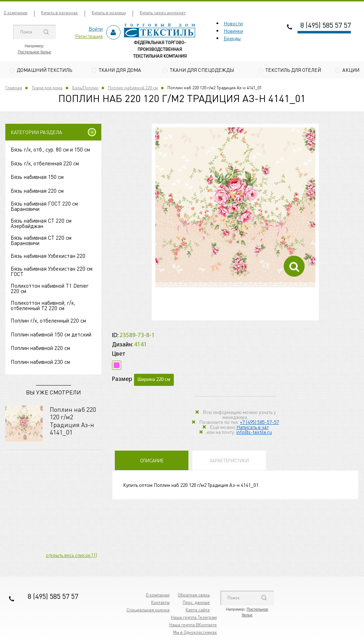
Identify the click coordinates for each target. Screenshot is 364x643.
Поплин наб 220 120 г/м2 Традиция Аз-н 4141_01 (73, 421)
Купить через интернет (163, 13)
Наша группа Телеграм (194, 618)
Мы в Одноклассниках (195, 633)
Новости (233, 23)
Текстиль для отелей (293, 70)
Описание (152, 461)
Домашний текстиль (44, 70)
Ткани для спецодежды (202, 70)
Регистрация (89, 36)
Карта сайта (198, 610)
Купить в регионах (60, 13)
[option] (235, 208)
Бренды (232, 38)
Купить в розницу (109, 13)
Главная (14, 88)
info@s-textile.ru (254, 433)
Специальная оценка (148, 610)
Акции (351, 70)
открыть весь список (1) (71, 556)
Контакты (160, 603)
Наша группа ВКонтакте (193, 625)
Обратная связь (194, 596)
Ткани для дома (120, 70)
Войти (96, 28)
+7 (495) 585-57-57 (259, 423)
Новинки (233, 31)
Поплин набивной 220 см (133, 88)
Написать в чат (253, 428)
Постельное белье (34, 52)
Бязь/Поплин (85, 88)
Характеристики (229, 461)
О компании (15, 13)
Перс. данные (196, 603)
